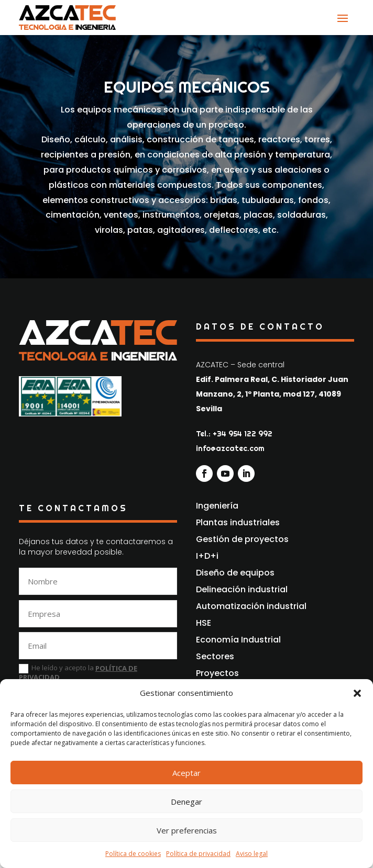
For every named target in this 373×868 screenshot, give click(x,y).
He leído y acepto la (78, 673)
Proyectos (217, 673)
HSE (204, 623)
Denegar (186, 802)
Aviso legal (252, 854)
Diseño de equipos (235, 573)
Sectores (215, 656)
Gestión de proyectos (242, 539)
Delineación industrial (242, 589)
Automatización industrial (251, 606)
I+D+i (207, 556)
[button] (357, 693)
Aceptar (186, 773)
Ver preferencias (187, 830)
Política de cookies (133, 854)
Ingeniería (217, 506)
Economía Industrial (238, 640)
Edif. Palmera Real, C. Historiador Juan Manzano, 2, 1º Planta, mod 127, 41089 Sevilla (272, 394)
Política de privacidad (198, 854)
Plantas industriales (238, 522)
